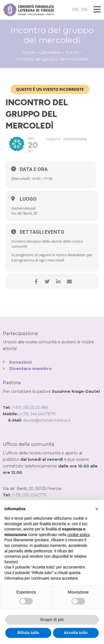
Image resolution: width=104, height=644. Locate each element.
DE (75, 10)
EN (84, 10)
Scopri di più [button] (52, 620)
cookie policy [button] (78, 535)
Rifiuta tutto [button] (28, 633)
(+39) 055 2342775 (29, 495)
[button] (97, 509)
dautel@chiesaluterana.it (47, 420)
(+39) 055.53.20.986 (30, 407)
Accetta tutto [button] (76, 633)
